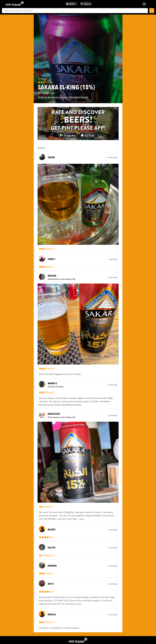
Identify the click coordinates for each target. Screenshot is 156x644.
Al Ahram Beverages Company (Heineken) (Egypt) (63, 97)
